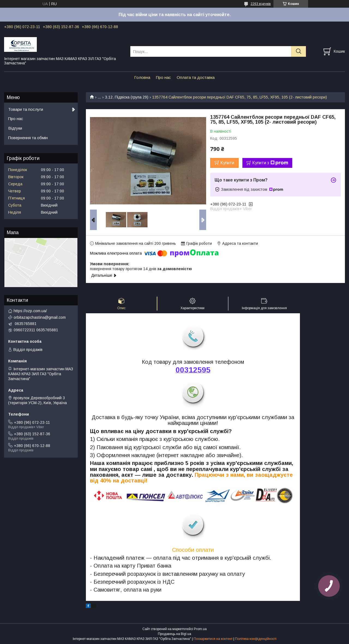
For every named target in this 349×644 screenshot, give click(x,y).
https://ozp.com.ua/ (30, 311)
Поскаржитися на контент (213, 639)
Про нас (163, 77)
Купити (227, 163)
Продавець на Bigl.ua (174, 634)
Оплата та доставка (196, 77)
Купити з (270, 163)
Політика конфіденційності (256, 639)
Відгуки (15, 128)
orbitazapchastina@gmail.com (40, 317)
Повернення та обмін (28, 138)
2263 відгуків (261, 4)
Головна (142, 77)
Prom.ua (200, 629)
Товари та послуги (26, 109)
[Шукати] (298, 51)
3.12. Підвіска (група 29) (127, 97)
